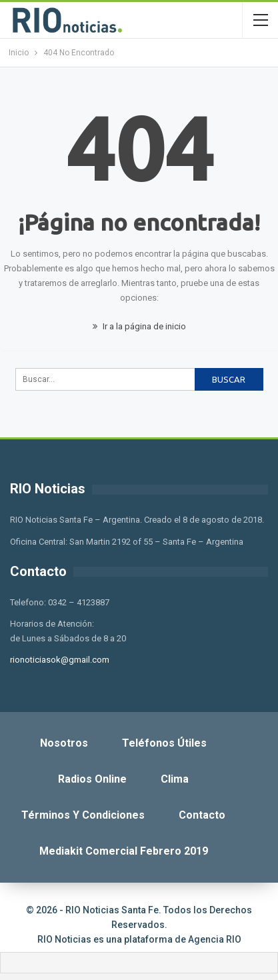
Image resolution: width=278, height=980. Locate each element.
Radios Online (92, 779)
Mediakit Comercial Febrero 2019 (124, 851)
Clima (175, 779)
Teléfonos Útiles (164, 743)
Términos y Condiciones (83, 815)
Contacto (202, 815)
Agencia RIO (215, 939)
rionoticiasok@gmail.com (60, 660)
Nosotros (64, 743)
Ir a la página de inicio (139, 326)
